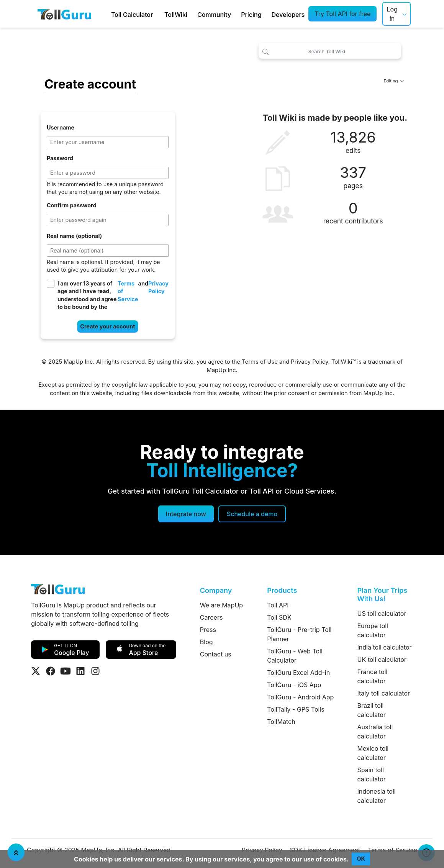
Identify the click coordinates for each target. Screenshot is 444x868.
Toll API (278, 605)
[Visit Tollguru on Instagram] (95, 671)
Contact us (216, 654)
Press (208, 630)
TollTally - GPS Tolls (296, 709)
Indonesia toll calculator (377, 796)
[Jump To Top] (16, 852)
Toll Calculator (132, 15)
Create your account (107, 326)
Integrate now (186, 514)
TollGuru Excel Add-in (298, 673)
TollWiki (176, 15)
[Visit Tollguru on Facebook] (51, 671)
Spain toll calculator (372, 774)
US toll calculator (382, 614)
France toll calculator (373, 676)
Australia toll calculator (375, 732)
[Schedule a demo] (252, 514)
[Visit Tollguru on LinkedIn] (80, 671)
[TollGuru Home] (64, 14)
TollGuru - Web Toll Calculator (295, 656)
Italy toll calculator (384, 693)
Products (282, 590)
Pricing (251, 15)
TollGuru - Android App (300, 697)
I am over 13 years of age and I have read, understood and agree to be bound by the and (113, 295)
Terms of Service (128, 291)
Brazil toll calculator (372, 710)
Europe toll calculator (373, 630)
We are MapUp (221, 605)
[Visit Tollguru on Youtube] (66, 671)
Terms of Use (260, 362)
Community (214, 15)
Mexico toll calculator (373, 753)
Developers (288, 15)
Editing (394, 81)
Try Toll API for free (342, 14)
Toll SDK (279, 617)
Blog (206, 642)
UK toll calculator (382, 660)
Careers (211, 617)
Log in (392, 14)
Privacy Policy (158, 287)
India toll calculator (385, 647)
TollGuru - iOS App (294, 685)
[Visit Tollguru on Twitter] (36, 671)
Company (216, 590)
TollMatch (281, 722)
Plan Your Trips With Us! (383, 595)
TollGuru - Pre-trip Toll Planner (299, 634)
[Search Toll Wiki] (330, 51)
